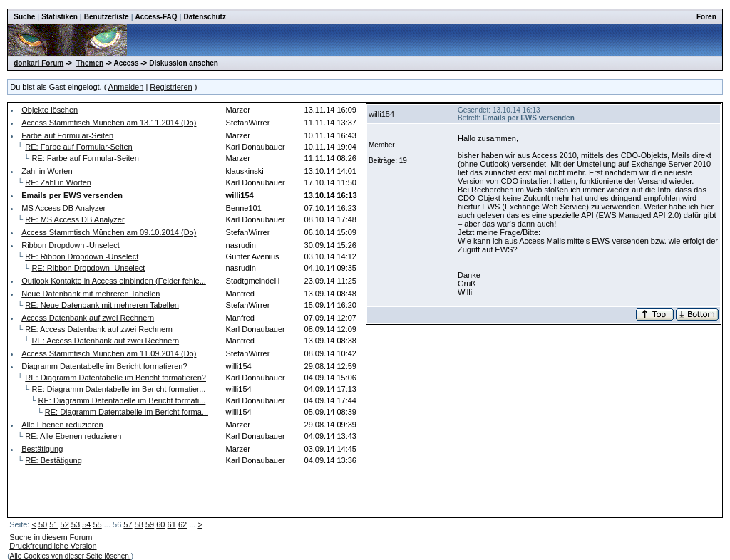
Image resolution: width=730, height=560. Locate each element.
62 (182, 524)
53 (76, 524)
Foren (706, 17)
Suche (24, 17)
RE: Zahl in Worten (58, 182)
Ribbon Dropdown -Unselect (71, 245)
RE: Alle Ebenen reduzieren (73, 436)
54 (86, 524)
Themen (90, 63)
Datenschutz (204, 17)
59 (150, 524)
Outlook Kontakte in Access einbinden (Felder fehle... (114, 281)
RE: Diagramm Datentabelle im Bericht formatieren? (115, 378)
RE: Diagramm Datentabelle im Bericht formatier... (118, 389)
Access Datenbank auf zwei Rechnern (88, 318)
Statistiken (60, 17)
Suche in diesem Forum (51, 537)
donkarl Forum (38, 63)
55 (97, 524)
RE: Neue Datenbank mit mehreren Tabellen (102, 305)
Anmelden (126, 87)
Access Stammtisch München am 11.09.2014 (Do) (109, 353)
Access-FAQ (156, 17)
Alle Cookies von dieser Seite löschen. (71, 556)
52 (65, 524)
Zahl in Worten (47, 171)
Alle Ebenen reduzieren (62, 425)
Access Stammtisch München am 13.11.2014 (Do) (109, 123)
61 (172, 524)
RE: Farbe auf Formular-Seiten (78, 147)
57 (128, 524)
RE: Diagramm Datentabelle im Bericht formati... (122, 400)
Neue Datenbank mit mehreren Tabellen (91, 294)
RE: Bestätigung (53, 460)
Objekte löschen (50, 110)
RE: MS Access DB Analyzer (74, 219)
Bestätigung (42, 449)
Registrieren (171, 87)
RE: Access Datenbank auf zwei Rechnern (99, 329)
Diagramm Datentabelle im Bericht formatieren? (104, 366)
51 (53, 524)
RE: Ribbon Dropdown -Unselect (82, 256)
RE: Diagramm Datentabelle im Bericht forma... (127, 412)
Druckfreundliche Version (53, 546)
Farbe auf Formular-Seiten (67, 135)
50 (43, 524)
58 (139, 524)
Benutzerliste (107, 17)
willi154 (381, 114)
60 (160, 524)
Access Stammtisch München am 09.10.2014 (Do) (109, 232)
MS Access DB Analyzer (63, 208)
